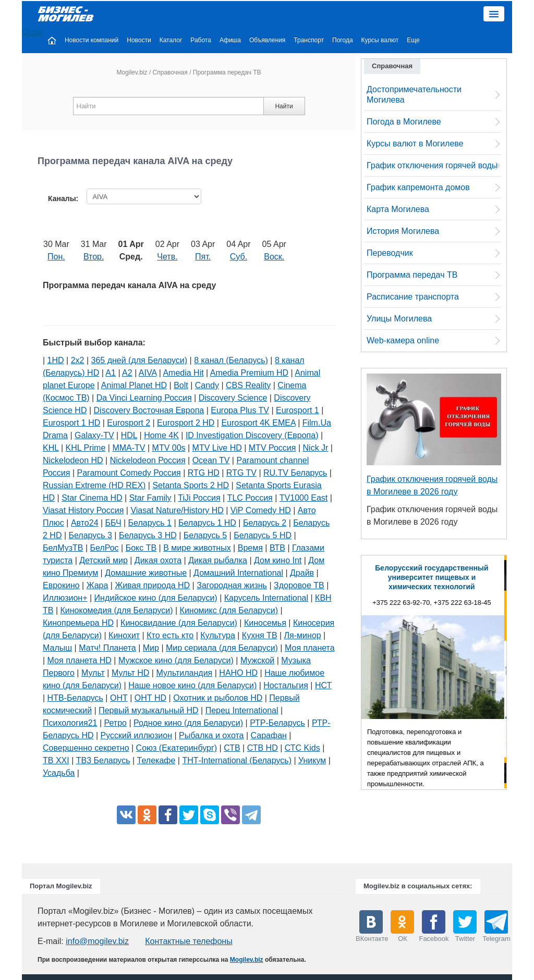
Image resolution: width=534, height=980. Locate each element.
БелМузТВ (63, 548)
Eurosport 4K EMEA (258, 423)
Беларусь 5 (205, 535)
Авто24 (85, 523)
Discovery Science (233, 398)
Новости (139, 40)
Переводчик (390, 253)
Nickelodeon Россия (148, 460)
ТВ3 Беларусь (103, 760)
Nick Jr (316, 448)
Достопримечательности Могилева (414, 95)
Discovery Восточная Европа (149, 410)
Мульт (93, 673)
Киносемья (265, 623)
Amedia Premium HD (249, 373)
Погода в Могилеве (404, 122)
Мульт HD (130, 673)
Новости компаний (92, 40)
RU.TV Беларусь (295, 473)
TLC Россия (250, 498)
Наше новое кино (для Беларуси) (192, 685)
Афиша (230, 40)
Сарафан (269, 735)
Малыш (57, 648)
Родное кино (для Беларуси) (188, 723)
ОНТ (119, 698)
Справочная (170, 72)
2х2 (78, 360)
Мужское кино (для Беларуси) (176, 660)
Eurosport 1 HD (71, 423)
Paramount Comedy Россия (129, 473)
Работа (201, 40)
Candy (207, 385)
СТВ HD (263, 748)
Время (250, 548)
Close (33, 32)
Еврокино (61, 585)
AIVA (148, 373)
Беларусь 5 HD (263, 535)
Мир (151, 648)
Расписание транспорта (413, 297)
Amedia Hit (183, 373)
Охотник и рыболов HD (218, 698)
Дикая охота (158, 560)
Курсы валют (380, 40)
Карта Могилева (398, 209)
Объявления (267, 40)
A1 (111, 373)
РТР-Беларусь (277, 723)
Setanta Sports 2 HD (191, 485)
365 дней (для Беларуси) (139, 360)
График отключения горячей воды (432, 165)
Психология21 (70, 723)
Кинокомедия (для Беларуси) (117, 610)
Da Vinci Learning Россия (144, 398)
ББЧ (113, 523)
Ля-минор (303, 635)
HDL (129, 435)
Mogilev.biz (132, 72)
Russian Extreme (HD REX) (94, 485)
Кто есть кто (170, 635)
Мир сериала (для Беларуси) (222, 648)
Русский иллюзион (136, 735)
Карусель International (266, 598)
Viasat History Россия (83, 510)
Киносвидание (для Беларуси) (179, 623)
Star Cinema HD (92, 498)
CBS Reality (248, 385)
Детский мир (104, 560)
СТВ (232, 748)
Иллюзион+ (65, 598)
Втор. (94, 257)
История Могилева (403, 231)
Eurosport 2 (129, 423)
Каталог (171, 40)
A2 (127, 373)
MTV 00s (169, 448)
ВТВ (277, 548)
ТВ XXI (56, 760)
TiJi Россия (199, 498)
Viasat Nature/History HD (177, 510)
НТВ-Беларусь (75, 698)
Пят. (203, 257)
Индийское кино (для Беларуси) (156, 598)
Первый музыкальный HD (148, 710)
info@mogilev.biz (97, 941)
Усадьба (59, 773)
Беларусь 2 (265, 523)
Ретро (116, 723)
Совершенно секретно (86, 748)
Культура (218, 635)
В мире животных (197, 548)
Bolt (181, 385)
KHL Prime (86, 448)
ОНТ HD (150, 698)
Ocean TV (211, 460)
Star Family (150, 498)
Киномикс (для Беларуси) (229, 610)
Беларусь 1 (150, 523)
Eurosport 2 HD (186, 423)
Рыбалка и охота (211, 735)
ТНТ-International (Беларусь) (237, 760)
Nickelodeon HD (73, 460)
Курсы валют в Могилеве (415, 144)
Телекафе (156, 760)
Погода (343, 40)
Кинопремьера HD (78, 623)
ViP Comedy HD (261, 510)
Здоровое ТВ (299, 585)
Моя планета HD (80, 660)
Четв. (167, 257)
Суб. (239, 257)
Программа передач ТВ (412, 275)
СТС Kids (302, 748)
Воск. (274, 257)
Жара (98, 585)
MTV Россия (272, 448)
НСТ (323, 685)
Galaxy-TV (94, 435)
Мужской (257, 660)
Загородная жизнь (232, 585)
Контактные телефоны (189, 941)
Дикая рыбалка (218, 560)
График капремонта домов (418, 187)
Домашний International (238, 573)
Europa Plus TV (240, 410)
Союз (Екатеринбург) (177, 748)
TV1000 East (304, 498)
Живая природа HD (152, 585)
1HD (56, 360)
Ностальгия (286, 685)
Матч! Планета (107, 648)
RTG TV (241, 473)
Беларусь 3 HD (148, 535)
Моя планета (310, 648)
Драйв (302, 573)
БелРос (105, 548)
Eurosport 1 (298, 410)
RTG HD (204, 473)
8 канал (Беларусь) (231, 360)
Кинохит (124, 635)
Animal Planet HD (134, 385)
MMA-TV (129, 448)
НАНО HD (238, 673)
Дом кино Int (278, 560)
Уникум (312, 760)
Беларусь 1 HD (207, 523)
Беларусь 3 (90, 535)
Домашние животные (146, 573)
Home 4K (161, 435)
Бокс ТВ (141, 548)
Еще (413, 40)
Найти (284, 106)
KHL (51, 448)
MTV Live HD (217, 448)
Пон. (56, 257)
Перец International (242, 710)
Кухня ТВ (260, 635)
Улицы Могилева (399, 319)
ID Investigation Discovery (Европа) (252, 435)
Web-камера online (403, 340)
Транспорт (309, 40)
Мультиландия (184, 673)
